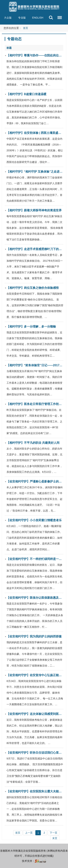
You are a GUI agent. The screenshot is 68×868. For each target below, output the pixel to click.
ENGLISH (38, 18)
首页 (26, 28)
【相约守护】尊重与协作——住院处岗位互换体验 (35, 55)
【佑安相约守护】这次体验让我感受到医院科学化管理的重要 (35, 714)
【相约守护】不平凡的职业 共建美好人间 (33, 443)
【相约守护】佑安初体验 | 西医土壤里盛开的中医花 (35, 133)
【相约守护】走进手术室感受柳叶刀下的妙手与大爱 (35, 249)
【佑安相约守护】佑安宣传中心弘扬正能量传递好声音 (35, 675)
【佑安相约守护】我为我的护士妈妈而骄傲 (34, 636)
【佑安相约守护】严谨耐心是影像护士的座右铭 (35, 481)
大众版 (8, 18)
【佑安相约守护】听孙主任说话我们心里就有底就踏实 (35, 753)
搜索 (51, 18)
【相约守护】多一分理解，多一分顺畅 (31, 327)
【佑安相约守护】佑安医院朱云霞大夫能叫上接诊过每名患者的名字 (35, 791)
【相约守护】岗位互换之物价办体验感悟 (33, 288)
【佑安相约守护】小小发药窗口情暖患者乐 (34, 520)
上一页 (29, 833)
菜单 (59, 16)
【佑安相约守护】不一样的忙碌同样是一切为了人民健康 (35, 559)
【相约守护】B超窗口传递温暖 (26, 94)
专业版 (22, 18)
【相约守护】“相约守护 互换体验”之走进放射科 (35, 172)
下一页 (53, 833)
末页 (55, 838)
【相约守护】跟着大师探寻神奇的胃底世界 (34, 210)
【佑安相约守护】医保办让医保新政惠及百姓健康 (35, 598)
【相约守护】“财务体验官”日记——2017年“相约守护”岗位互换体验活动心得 (35, 365)
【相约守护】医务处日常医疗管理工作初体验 (35, 404)
